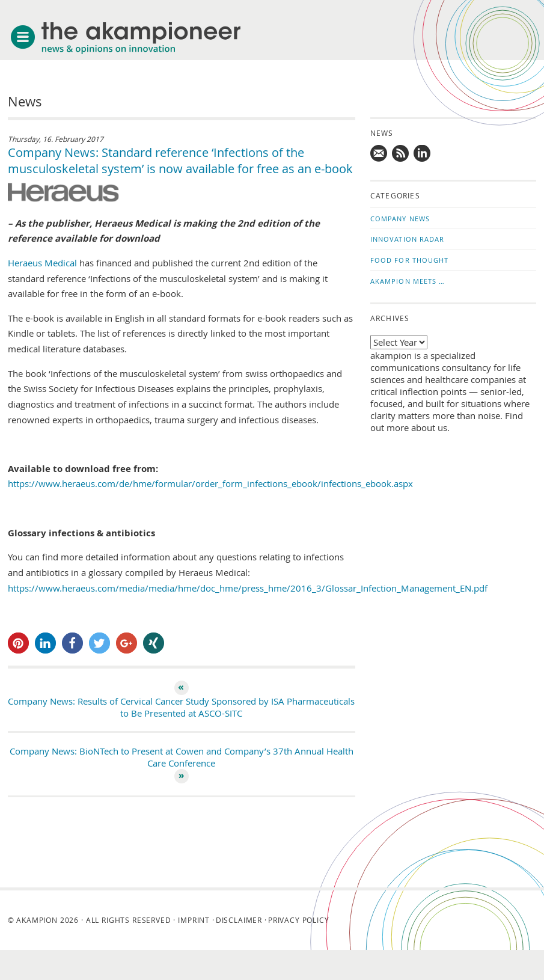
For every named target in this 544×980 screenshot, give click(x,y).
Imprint (194, 920)
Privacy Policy (299, 920)
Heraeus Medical (44, 263)
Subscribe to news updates (401, 154)
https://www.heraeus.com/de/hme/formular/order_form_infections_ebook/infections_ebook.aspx (210, 483)
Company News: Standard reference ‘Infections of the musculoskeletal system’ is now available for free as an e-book (180, 161)
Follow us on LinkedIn (423, 154)
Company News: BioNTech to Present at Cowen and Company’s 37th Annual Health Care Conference (182, 757)
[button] (18, 643)
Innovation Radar (408, 239)
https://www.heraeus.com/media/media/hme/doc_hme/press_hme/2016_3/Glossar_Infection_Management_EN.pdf (248, 588)
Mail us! (379, 154)
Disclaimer (239, 920)
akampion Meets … (408, 281)
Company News (400, 219)
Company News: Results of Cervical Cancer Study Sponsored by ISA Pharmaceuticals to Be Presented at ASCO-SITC (181, 707)
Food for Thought (410, 260)
